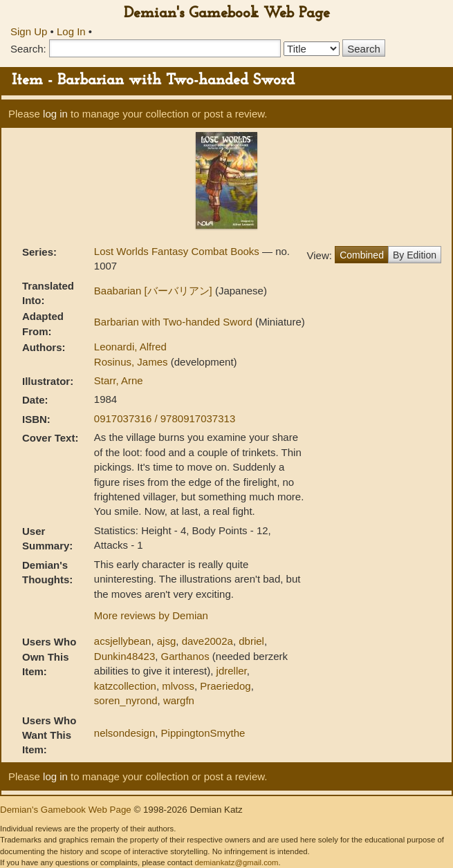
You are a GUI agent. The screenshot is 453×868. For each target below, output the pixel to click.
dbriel (251, 641)
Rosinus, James (132, 362)
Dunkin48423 (124, 656)
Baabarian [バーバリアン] (155, 291)
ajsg (167, 641)
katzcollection (125, 686)
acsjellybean (123, 641)
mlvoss (178, 686)
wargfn (179, 700)
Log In (71, 31)
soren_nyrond (126, 700)
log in (55, 114)
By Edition (415, 255)
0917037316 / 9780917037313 (165, 418)
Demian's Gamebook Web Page (227, 13)
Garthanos (185, 656)
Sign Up (29, 31)
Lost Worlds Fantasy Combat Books (178, 251)
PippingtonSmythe (203, 733)
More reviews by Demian (151, 615)
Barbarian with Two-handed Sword (175, 322)
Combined (362, 255)
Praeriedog (225, 686)
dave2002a (207, 641)
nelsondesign (124, 733)
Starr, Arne (119, 380)
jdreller (232, 671)
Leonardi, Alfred (130, 347)
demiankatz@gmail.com (236, 862)
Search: (28, 49)
